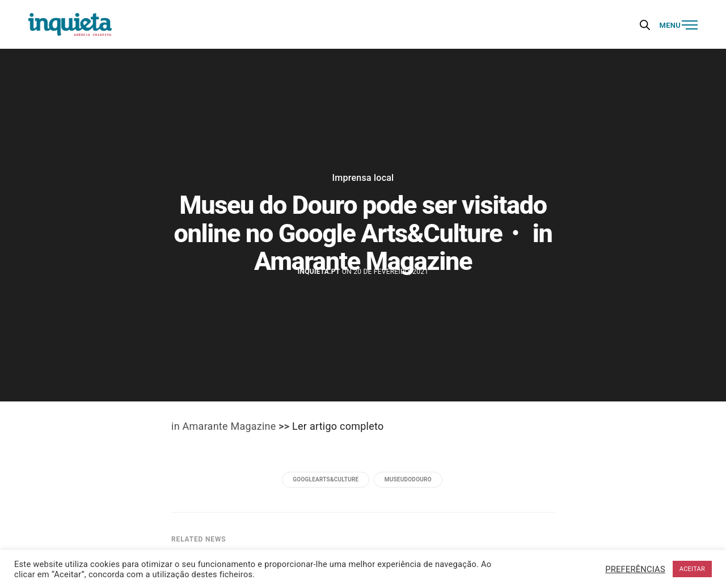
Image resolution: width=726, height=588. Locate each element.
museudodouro (408, 479)
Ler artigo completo (338, 426)
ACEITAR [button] (692, 569)
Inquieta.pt (319, 272)
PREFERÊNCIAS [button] (635, 569)
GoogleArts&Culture (326, 479)
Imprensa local (363, 178)
